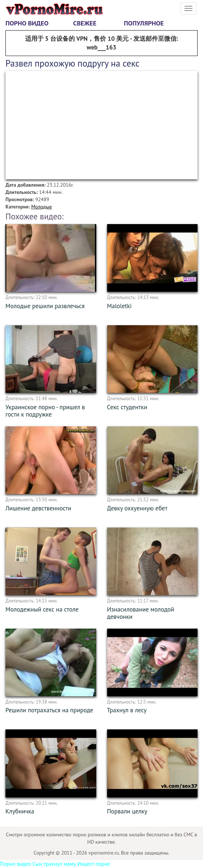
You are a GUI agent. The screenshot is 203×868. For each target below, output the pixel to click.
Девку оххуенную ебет (137, 508)
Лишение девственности (38, 508)
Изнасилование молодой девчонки (141, 613)
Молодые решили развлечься (45, 306)
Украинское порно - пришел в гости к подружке (45, 411)
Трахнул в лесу (127, 710)
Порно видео (27, 23)
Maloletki (119, 306)
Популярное (144, 23)
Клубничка (20, 811)
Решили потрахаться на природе (49, 710)
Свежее (85, 23)
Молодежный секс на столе (42, 609)
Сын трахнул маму (54, 864)
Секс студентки (127, 407)
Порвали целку (127, 811)
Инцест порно (94, 864)
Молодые (42, 207)
